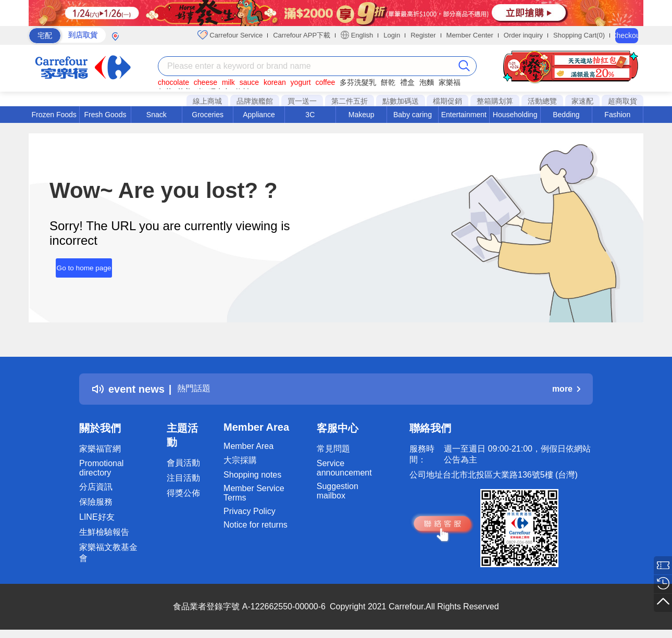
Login (392, 35)
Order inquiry (523, 35)
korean (275, 82)
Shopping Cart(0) (579, 35)
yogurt (301, 82)
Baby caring (413, 115)
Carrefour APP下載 (302, 35)
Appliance (259, 115)
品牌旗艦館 (255, 101)
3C (310, 115)
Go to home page (78, 264)
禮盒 (407, 82)
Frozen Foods (54, 115)
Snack (157, 115)
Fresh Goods (105, 115)
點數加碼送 (401, 101)
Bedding (566, 115)
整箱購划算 (495, 101)
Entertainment (464, 115)
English (357, 35)
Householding (515, 115)
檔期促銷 (447, 101)
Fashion (617, 115)
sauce (249, 82)
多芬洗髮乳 (358, 82)
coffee (325, 82)
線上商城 (207, 101)
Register (423, 35)
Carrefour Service (230, 35)
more (566, 389)
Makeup (362, 115)
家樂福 (450, 82)
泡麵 (427, 82)
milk (228, 82)
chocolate (173, 82)
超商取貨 (623, 101)
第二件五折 (350, 101)
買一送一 (302, 101)
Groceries (208, 115)
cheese (206, 82)
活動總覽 (542, 101)
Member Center (470, 35)
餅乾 (388, 82)
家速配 (582, 101)
